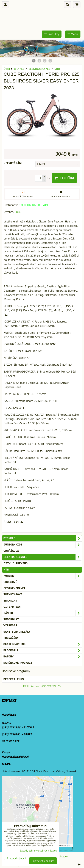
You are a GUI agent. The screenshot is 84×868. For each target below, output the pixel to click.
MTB (6, 570)
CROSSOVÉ (10, 582)
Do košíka (64, 178)
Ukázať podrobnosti (15, 859)
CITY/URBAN (12, 607)
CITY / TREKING (16, 564)
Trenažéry (11, 638)
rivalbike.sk (9, 715)
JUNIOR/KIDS (43, 545)
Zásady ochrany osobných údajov (38, 851)
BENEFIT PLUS (14, 679)
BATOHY (43, 657)
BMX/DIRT (10, 601)
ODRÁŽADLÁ (11, 551)
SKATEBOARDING (43, 644)
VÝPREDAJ (10, 626)
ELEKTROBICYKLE (43, 557)
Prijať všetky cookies (43, 861)
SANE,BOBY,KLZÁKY (17, 632)
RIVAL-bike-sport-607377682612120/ (42, 686)
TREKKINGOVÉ (13, 595)
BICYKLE (43, 538)
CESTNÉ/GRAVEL (15, 588)
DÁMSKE (43, 613)
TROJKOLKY (11, 619)
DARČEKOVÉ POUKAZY (18, 663)
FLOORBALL (43, 651)
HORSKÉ (43, 576)
